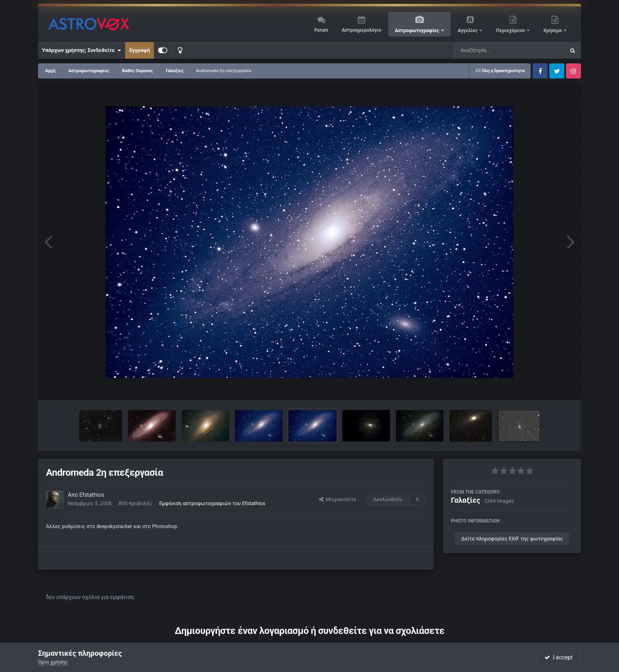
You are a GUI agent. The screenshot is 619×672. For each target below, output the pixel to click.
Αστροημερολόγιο (361, 30)
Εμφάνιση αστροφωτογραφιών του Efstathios (212, 503)
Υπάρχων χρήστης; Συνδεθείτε (81, 50)
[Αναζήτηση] (493, 50)
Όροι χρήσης (53, 662)
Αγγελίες (468, 31)
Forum (321, 30)
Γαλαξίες (466, 500)
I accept (558, 657)
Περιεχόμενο (511, 31)
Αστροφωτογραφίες (418, 31)
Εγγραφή (139, 50)
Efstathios (92, 495)
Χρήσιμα (553, 31)
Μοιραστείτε (338, 499)
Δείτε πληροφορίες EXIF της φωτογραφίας (512, 539)
